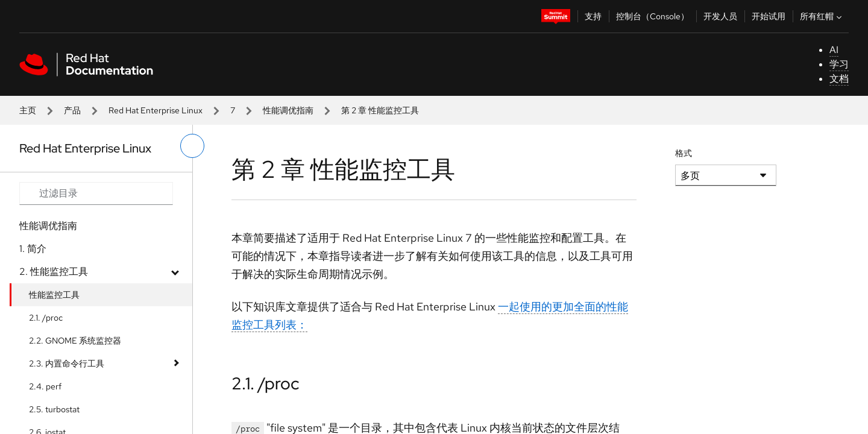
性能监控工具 (54, 295)
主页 (28, 110)
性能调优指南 (288, 110)
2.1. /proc (46, 318)
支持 (593, 16)
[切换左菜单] (192, 146)
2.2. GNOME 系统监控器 (75, 341)
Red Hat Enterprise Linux (156, 110)
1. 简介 (33, 249)
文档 (839, 79)
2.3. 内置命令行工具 (67, 363)
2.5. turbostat (54, 409)
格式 (684, 153)
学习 (839, 64)
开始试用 (769, 16)
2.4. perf (45, 386)
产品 (72, 110)
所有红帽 (822, 16)
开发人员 (720, 16)
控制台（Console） (653, 16)
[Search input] (96, 193)
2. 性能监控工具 (54, 272)
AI (834, 50)
